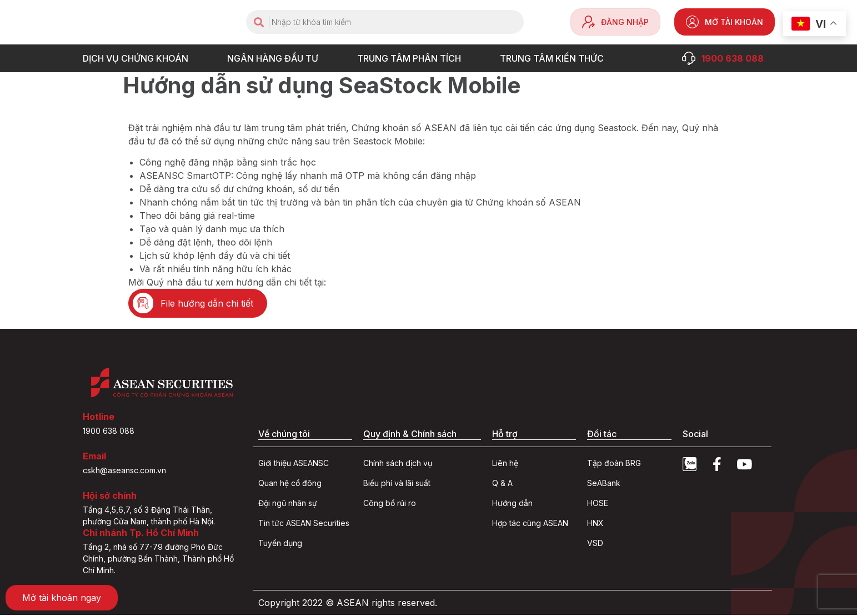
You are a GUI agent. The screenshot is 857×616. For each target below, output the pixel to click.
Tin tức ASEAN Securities (304, 524)
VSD (595, 544)
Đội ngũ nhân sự (288, 504)
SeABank (604, 484)
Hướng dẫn (512, 504)
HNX (595, 524)
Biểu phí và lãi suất (397, 484)
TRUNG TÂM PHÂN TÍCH (412, 58)
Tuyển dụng (280, 544)
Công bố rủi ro (390, 504)
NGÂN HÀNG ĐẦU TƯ (275, 58)
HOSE (598, 504)
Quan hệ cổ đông (290, 484)
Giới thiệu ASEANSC (294, 464)
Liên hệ (505, 464)
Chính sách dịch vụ (398, 464)
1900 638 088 (109, 432)
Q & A (502, 484)
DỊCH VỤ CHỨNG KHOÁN (138, 58)
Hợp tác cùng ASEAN (530, 524)
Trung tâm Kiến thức (555, 58)
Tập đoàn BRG (614, 464)
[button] (199, 304)
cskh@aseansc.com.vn (124, 471)
